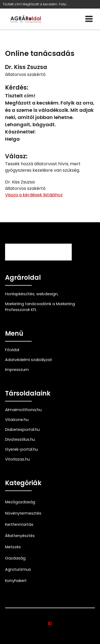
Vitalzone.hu (17, 420)
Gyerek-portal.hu (21, 449)
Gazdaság (15, 558)
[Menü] (89, 19)
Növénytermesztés (23, 513)
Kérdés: (17, 88)
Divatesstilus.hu (20, 439)
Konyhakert (16, 581)
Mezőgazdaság (20, 502)
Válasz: (16, 156)
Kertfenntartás (19, 524)
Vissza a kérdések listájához (34, 195)
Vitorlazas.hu (17, 459)
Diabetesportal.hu (22, 430)
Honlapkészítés (20, 294)
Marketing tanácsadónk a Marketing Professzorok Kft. (40, 307)
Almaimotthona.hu (23, 410)
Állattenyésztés (20, 536)
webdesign (47, 294)
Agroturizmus (18, 569)
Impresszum (17, 370)
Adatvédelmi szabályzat (29, 360)
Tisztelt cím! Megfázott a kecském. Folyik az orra (36, 4)
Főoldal (12, 350)
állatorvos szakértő (25, 74)
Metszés (13, 547)
